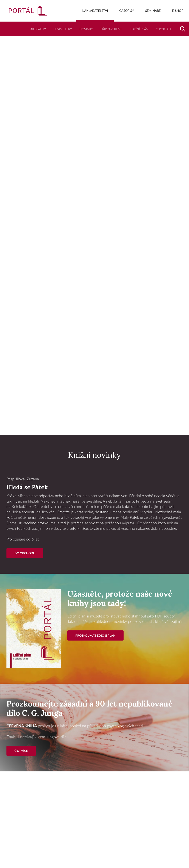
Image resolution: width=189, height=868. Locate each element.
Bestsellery (63, 29)
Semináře (153, 11)
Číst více (21, 751)
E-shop (178, 11)
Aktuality (38, 29)
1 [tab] (86, 425)
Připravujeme (111, 29)
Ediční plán (139, 29)
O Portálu (164, 29)
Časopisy (127, 11)
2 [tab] (94, 425)
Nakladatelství (95, 11)
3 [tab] (103, 425)
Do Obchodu (25, 553)
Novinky (86, 29)
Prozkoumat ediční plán (95, 636)
